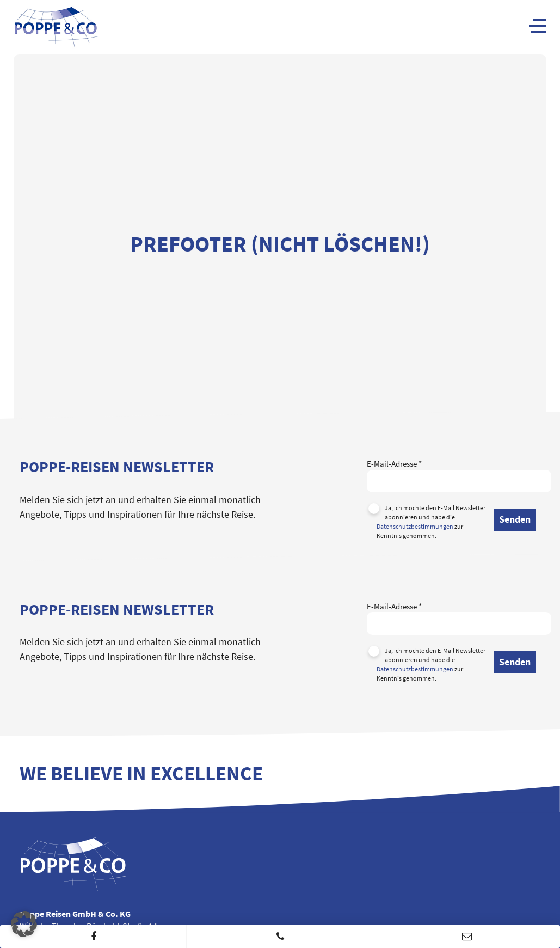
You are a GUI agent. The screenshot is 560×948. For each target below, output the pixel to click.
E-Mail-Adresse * (459, 472)
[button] (24, 924)
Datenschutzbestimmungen (415, 526)
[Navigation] (538, 26)
